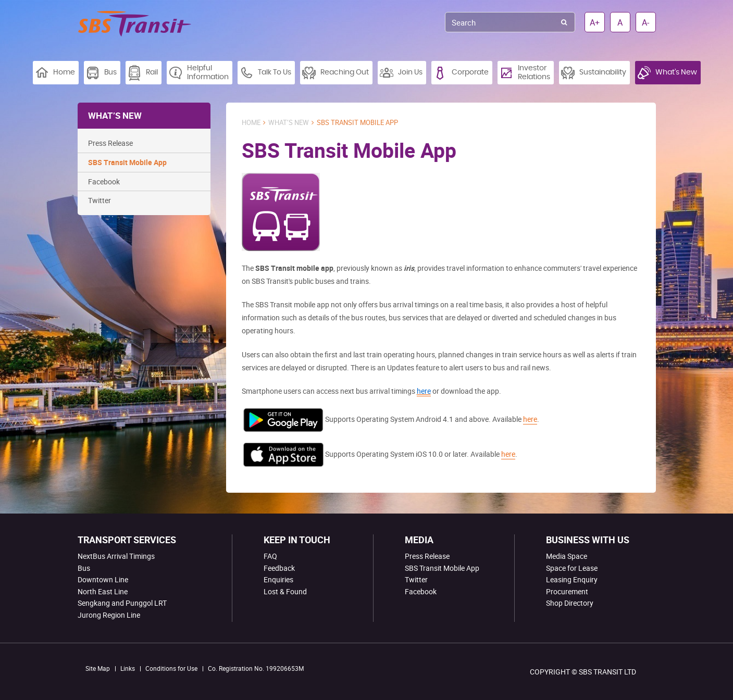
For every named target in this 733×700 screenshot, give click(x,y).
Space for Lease (572, 568)
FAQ (270, 556)
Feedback (279, 568)
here (530, 419)
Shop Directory (570, 603)
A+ (595, 22)
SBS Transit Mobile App (127, 162)
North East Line (103, 591)
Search (564, 22)
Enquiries (278, 579)
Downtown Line (103, 579)
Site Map (98, 668)
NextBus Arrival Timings (116, 556)
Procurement (567, 591)
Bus (84, 568)
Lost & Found (285, 591)
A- (645, 22)
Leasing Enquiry (572, 579)
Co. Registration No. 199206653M (256, 668)
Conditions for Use (171, 668)
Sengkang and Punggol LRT (122, 603)
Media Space (567, 556)
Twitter (100, 200)
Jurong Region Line (109, 615)
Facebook (104, 182)
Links (128, 668)
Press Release (110, 143)
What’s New (289, 123)
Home (251, 123)
